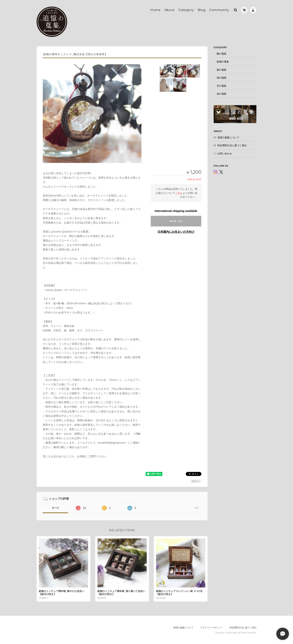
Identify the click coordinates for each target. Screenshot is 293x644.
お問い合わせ (225, 153)
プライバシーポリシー (211, 627)
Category (186, 10)
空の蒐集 (222, 85)
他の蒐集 (222, 93)
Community (219, 10)
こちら (179, 192)
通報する (196, 481)
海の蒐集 (222, 77)
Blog (202, 10)
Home (156, 10)
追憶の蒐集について (228, 137)
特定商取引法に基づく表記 (232, 145)
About (170, 10)
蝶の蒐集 (222, 53)
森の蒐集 (222, 69)
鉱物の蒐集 (223, 61)
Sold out (176, 221)
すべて (56, 507)
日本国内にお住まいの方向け (176, 231)
